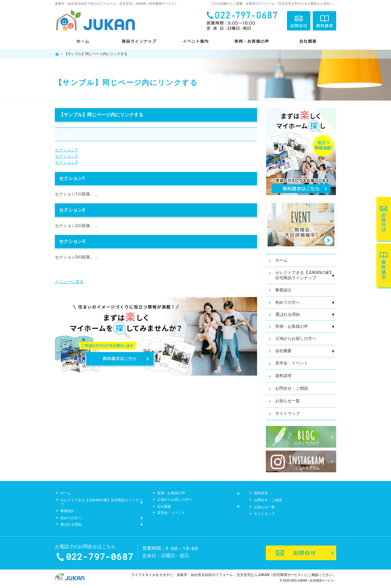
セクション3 (66, 162)
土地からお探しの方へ (296, 338)
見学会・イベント (292, 363)
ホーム (281, 260)
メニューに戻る (69, 282)
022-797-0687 (244, 21)
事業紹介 (283, 290)
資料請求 (283, 376)
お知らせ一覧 (288, 401)
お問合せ (299, 21)
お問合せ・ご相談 (292, 388)
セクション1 (66, 150)
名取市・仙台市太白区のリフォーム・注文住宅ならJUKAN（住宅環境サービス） (241, 575)
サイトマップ (288, 413)
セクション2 (66, 156)
